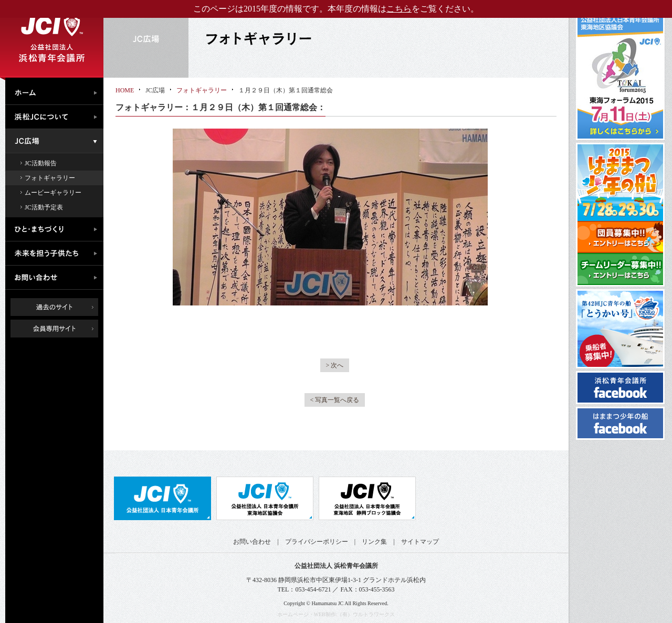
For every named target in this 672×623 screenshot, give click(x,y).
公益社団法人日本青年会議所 (162, 498)
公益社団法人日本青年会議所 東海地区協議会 (265, 498)
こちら (399, 9)
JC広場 (57, 141)
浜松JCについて (57, 117)
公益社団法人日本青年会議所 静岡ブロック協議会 (367, 498)
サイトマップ (420, 542)
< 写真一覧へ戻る (335, 400)
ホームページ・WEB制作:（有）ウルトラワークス (336, 614)
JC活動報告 (41, 163)
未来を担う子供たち (57, 254)
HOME (125, 90)
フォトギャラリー (50, 178)
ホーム (57, 91)
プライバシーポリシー (317, 542)
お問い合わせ (57, 278)
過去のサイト (54, 307)
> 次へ (335, 365)
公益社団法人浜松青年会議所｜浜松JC (52, 39)
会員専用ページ (62, 329)
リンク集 (374, 542)
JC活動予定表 (44, 207)
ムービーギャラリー (53, 193)
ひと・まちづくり (57, 229)
